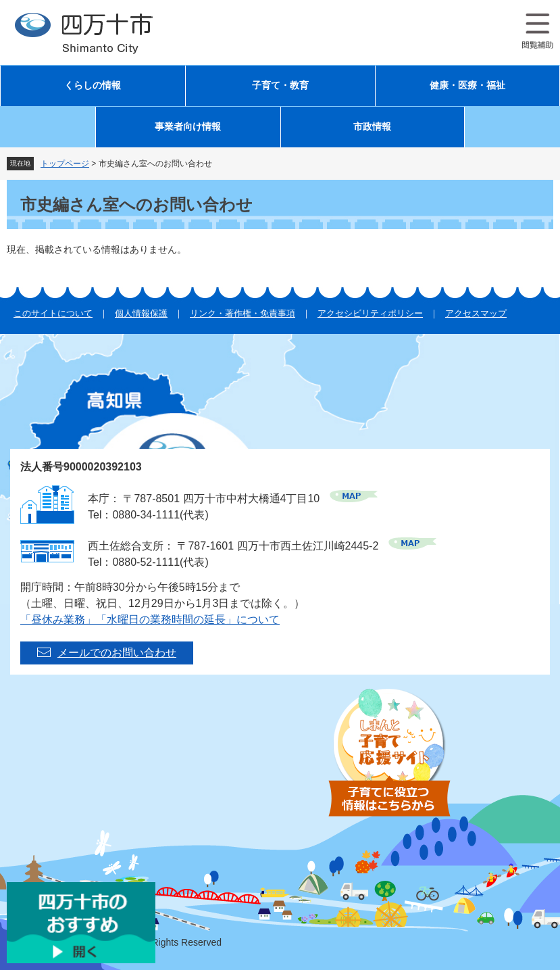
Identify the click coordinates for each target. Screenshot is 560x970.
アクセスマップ (476, 313)
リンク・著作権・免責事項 (243, 313)
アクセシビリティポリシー (370, 313)
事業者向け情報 (188, 127)
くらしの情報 (93, 86)
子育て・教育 (280, 86)
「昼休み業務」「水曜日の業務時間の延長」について (150, 620)
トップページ (65, 164)
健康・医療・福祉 (467, 86)
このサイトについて (53, 313)
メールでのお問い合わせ (117, 653)
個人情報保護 (141, 313)
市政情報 (372, 127)
